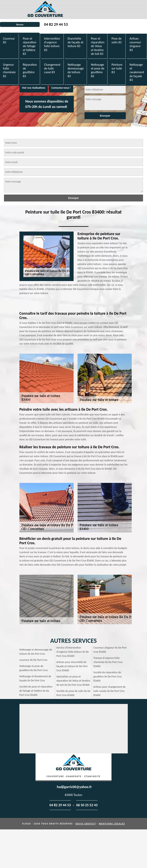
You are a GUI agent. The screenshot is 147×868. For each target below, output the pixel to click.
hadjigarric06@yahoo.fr (74, 787)
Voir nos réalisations (34, 88)
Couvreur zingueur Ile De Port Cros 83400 (110, 650)
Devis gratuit (86, 824)
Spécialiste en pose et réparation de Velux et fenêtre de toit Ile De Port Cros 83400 (73, 681)
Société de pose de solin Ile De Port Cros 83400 (73, 693)
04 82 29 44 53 (56, 24)
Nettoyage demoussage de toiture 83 (76, 70)
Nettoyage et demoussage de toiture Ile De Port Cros (36, 652)
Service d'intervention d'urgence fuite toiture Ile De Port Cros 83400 (73, 652)
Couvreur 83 (9, 40)
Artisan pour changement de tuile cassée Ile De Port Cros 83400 (110, 691)
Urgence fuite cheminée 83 (9, 70)
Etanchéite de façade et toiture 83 (76, 42)
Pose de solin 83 (117, 40)
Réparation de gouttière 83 (30, 70)
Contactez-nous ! (61, 88)
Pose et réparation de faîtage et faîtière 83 (30, 46)
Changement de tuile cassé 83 (52, 68)
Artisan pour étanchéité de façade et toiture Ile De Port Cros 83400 (72, 666)
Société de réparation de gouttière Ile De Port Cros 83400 (108, 677)
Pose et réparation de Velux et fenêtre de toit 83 (98, 46)
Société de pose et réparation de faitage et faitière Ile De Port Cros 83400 (36, 691)
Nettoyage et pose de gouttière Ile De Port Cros (34, 668)
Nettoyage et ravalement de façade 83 (137, 72)
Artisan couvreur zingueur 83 (135, 44)
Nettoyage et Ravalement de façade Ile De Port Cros (35, 678)
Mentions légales (112, 824)
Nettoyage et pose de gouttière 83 (98, 70)
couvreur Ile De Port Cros (34, 660)
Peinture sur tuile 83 (117, 68)
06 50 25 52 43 (87, 805)
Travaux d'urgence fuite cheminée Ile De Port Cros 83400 (108, 662)
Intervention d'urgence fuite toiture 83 (52, 44)
